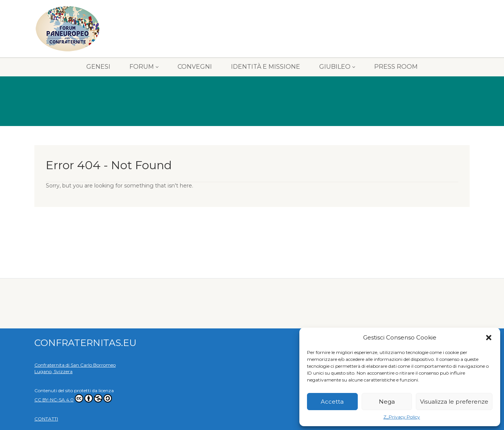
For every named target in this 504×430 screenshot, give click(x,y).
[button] (489, 338)
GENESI (98, 67)
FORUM (144, 67)
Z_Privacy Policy (402, 417)
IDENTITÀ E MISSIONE (266, 67)
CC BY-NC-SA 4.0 (73, 400)
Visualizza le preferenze (454, 402)
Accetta (332, 402)
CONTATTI (46, 419)
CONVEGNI (195, 67)
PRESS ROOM (396, 67)
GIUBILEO (337, 67)
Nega (387, 402)
